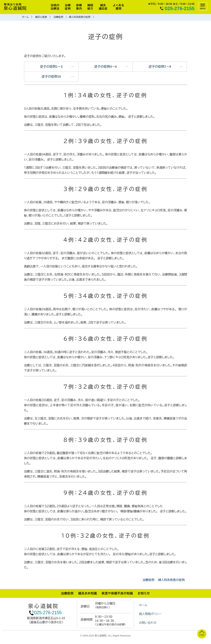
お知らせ (144, 594)
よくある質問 (119, 7)
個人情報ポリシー (150, 615)
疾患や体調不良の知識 (117, 594)
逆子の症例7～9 (160, 67)
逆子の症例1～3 (51, 67)
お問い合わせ (148, 623)
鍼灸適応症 (103, 7)
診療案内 (79, 7)
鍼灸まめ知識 (88, 594)
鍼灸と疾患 (41, 17)
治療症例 (68, 7)
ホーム (25, 17)
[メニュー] (203, 6)
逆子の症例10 (51, 77)
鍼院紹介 (90, 7)
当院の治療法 (55, 7)
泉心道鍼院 (15, 7)
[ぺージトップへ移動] (201, 634)
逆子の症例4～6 (105, 67)
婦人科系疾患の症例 (80, 17)
